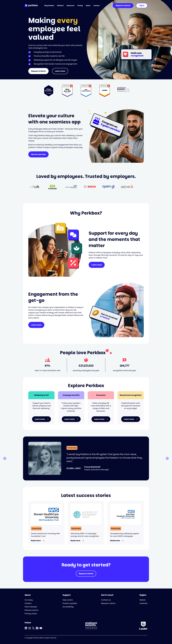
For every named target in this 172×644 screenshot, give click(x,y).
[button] (5, 458)
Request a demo (38, 71)
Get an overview (38, 154)
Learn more (60, 71)
